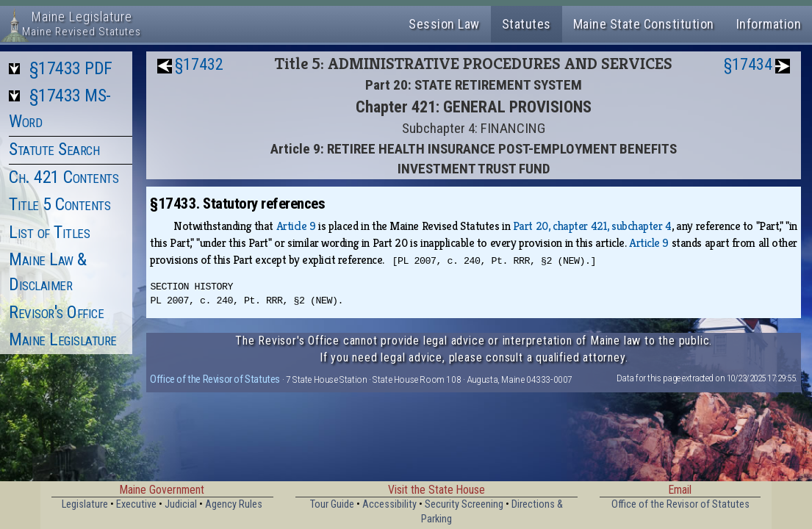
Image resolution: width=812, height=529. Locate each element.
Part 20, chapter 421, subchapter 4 (592, 226)
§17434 (748, 64)
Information (769, 24)
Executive (136, 504)
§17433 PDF (71, 68)
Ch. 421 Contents (64, 177)
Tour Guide (332, 504)
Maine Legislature (63, 339)
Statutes (527, 24)
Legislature (85, 504)
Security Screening (464, 504)
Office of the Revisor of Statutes (215, 379)
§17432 (199, 64)
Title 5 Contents (60, 204)
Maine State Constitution (644, 24)
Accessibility (389, 504)
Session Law (444, 24)
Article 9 (296, 226)
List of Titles (49, 232)
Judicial (181, 504)
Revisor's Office (56, 312)
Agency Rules (234, 504)
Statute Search (54, 149)
